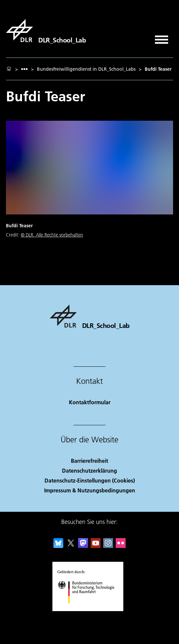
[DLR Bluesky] (58, 546)
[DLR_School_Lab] (46, 31)
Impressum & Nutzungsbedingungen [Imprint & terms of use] (90, 490)
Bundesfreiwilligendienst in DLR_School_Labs (86, 69)
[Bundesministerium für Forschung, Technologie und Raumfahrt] (89, 609)
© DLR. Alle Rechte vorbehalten (52, 235)
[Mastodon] (83, 546)
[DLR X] (71, 546)
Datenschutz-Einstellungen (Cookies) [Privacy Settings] (90, 480)
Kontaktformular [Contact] (90, 402)
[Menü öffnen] (162, 37)
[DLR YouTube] (96, 546)
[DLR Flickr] (121, 546)
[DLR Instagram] (108, 546)
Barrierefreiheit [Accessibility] (89, 461)
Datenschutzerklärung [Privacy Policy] (89, 471)
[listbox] (24, 69)
